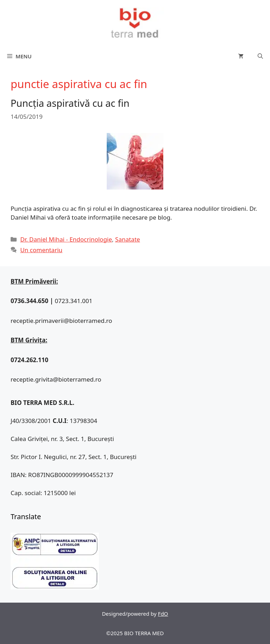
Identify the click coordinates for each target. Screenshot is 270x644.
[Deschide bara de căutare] (260, 56)
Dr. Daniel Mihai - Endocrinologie (66, 239)
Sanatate (128, 239)
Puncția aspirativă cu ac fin (70, 103)
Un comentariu (41, 250)
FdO (163, 614)
